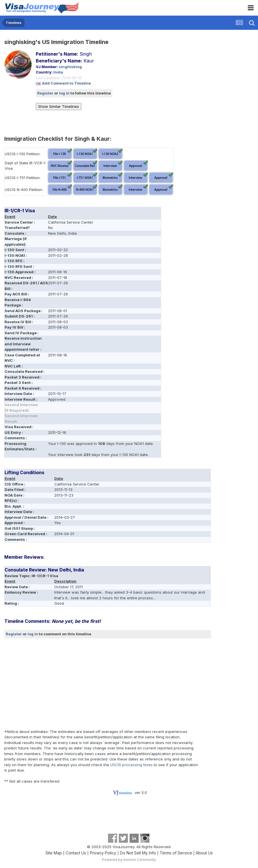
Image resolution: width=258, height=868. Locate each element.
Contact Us (76, 853)
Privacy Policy (103, 853)
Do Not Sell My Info (138, 853)
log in (64, 93)
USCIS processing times (131, 765)
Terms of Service (176, 853)
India (58, 72)
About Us (204, 853)
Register (45, 93)
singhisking (70, 67)
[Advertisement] (71, 684)
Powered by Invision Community (129, 860)
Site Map (54, 853)
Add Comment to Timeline (66, 83)
